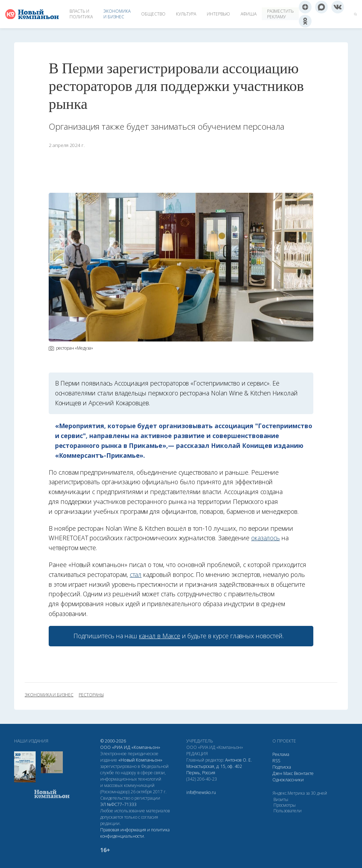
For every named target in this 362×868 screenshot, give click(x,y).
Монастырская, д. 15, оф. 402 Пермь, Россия (214, 769)
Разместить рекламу (280, 14)
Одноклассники (288, 780)
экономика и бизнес (49, 695)
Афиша (249, 14)
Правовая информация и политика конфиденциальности (135, 833)
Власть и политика (81, 14)
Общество (153, 14)
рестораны (91, 695)
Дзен (277, 773)
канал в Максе (159, 636)
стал (136, 574)
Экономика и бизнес (117, 14)
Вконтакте (304, 773)
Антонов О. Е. (239, 760)
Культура (186, 14)
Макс (288, 773)
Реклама (281, 754)
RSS (276, 761)
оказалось (266, 538)
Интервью (218, 14)
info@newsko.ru (201, 792)
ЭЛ (118, 804)
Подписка (282, 767)
